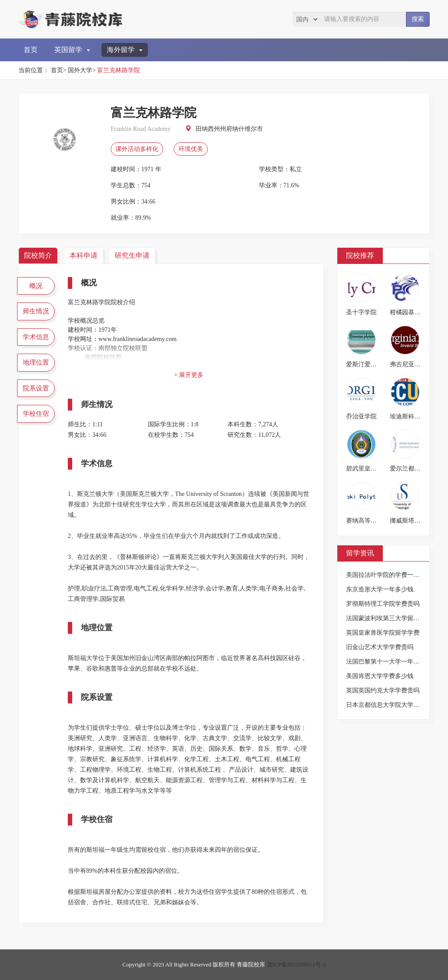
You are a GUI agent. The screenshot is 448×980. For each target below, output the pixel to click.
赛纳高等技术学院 (371, 521)
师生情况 (36, 311)
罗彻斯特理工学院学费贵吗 (383, 604)
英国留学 (72, 50)
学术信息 (36, 337)
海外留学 (125, 50)
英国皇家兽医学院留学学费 (383, 633)
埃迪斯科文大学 (411, 416)
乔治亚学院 (361, 416)
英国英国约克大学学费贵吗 (383, 690)
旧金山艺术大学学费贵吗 (380, 647)
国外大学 (80, 70)
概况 (36, 286)
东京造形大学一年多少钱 (380, 589)
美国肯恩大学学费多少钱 (380, 676)
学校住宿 (36, 414)
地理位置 (36, 362)
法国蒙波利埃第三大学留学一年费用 (395, 618)
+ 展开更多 (189, 375)
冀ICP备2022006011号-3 (296, 964)
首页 (31, 50)
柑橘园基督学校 (411, 312)
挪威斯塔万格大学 (414, 521)
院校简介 (38, 255)
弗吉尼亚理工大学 (414, 364)
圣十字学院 (361, 312)
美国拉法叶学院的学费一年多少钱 (392, 575)
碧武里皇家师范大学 (374, 469)
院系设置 (36, 388)
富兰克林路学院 (119, 70)
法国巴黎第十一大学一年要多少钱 (392, 662)
